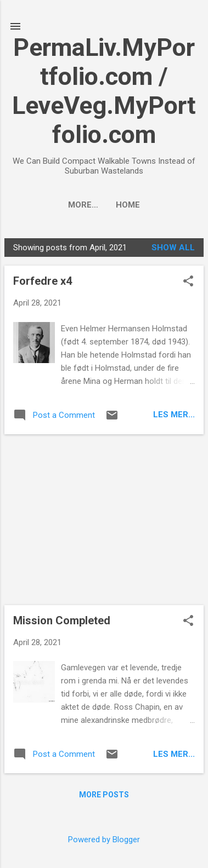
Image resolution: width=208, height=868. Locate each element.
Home (104, 205)
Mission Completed (62, 620)
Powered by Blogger (104, 840)
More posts (104, 795)
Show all (173, 248)
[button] (188, 282)
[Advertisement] (104, 520)
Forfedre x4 (43, 281)
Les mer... (174, 415)
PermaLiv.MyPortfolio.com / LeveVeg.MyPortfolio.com (104, 91)
